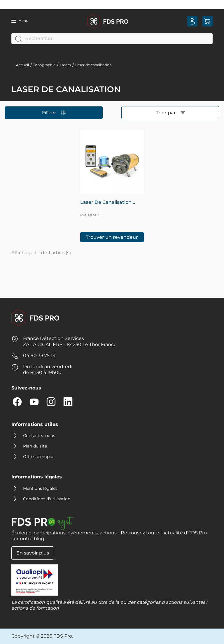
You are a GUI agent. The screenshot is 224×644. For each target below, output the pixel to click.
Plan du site (35, 446)
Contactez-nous (39, 436)
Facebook (17, 402)
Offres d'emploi (39, 457)
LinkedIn (68, 402)
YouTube (34, 402)
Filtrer (54, 113)
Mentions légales (40, 488)
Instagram (51, 402)
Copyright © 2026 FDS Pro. (42, 636)
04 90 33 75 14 (39, 356)
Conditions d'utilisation (47, 499)
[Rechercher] (112, 38)
